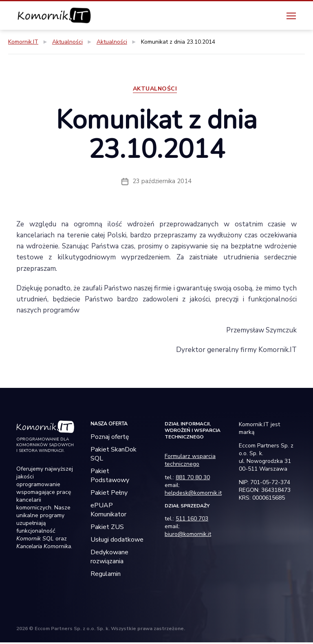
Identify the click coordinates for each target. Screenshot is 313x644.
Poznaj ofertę (110, 438)
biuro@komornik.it (188, 536)
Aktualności (157, 91)
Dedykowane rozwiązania (109, 558)
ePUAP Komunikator (108, 511)
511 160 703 (192, 520)
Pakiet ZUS (107, 529)
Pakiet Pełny (109, 494)
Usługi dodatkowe (117, 541)
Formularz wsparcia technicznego (190, 462)
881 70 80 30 (193, 479)
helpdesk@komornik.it (193, 495)
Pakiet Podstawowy (110, 477)
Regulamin (106, 575)
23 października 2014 (162, 183)
